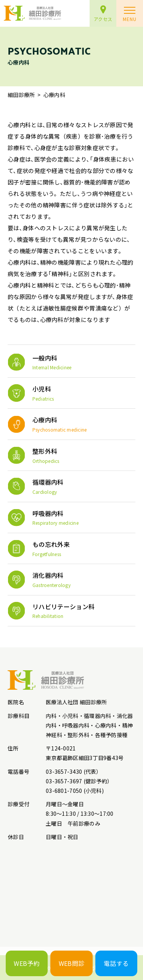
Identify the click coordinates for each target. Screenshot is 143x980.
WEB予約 (27, 963)
